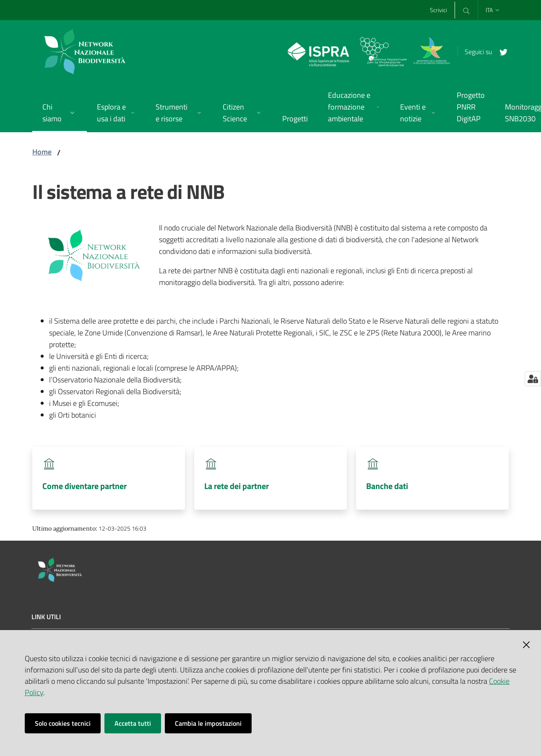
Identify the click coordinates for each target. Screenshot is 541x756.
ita (493, 10)
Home (42, 152)
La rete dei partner (237, 486)
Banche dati (387, 486)
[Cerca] (466, 10)
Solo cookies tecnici (63, 723)
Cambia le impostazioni (208, 723)
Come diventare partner (85, 486)
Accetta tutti (133, 723)
